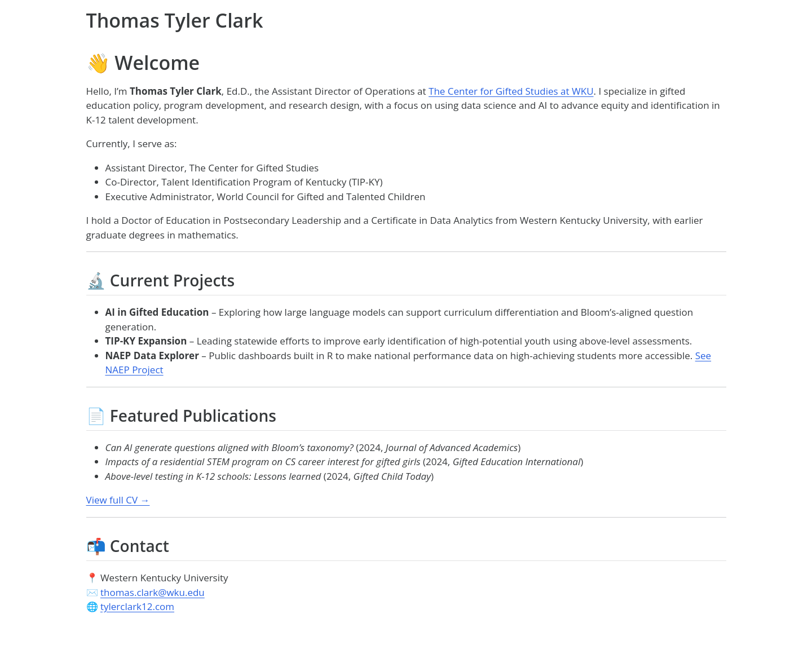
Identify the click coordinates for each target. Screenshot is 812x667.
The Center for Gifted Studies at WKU (511, 91)
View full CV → (118, 500)
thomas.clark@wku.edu (153, 592)
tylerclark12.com (137, 606)
